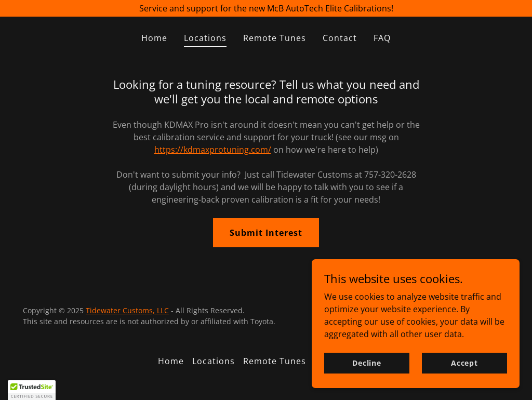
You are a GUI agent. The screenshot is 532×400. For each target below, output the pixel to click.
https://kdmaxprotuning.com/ (213, 150)
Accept (464, 370)
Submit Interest (266, 233)
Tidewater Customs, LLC (127, 310)
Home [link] (154, 38)
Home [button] (171, 361)
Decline (367, 370)
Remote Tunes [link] (275, 38)
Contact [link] (340, 38)
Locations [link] (205, 38)
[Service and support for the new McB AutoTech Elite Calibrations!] (266, 8)
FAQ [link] (382, 38)
